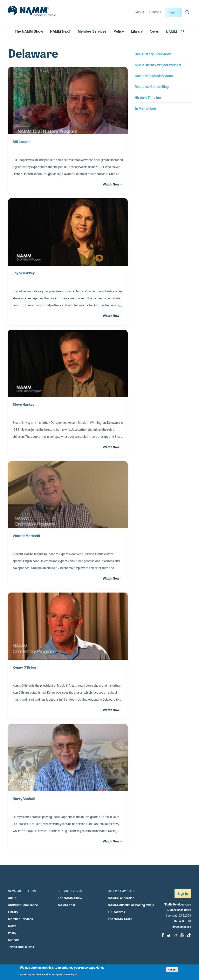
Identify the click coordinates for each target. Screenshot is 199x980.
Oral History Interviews (153, 54)
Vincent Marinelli (26, 535)
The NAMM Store (120, 919)
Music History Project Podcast (158, 65)
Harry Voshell (24, 798)
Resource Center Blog (152, 86)
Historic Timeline (148, 97)
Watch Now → (113, 184)
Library (137, 31)
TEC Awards (116, 912)
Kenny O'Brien (24, 667)
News (154, 31)
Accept (172, 971)
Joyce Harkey (24, 273)
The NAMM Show (29, 31)
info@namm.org (181, 926)
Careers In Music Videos (154, 75)
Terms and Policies (21, 947)
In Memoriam (145, 108)
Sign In (173, 12)
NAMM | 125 (175, 31)
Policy (119, 31)
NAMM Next (67, 905)
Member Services (92, 31)
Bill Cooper (21, 141)
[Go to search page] (187, 13)
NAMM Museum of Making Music (131, 905)
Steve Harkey (24, 404)
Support (155, 12)
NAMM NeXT (60, 31)
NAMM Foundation (121, 898)
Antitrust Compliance (23, 905)
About (140, 12)
